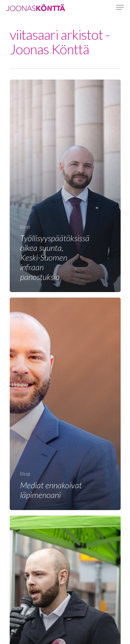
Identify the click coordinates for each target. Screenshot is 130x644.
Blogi (25, 226)
